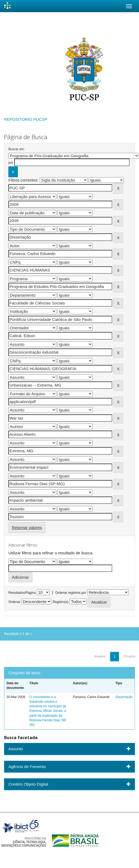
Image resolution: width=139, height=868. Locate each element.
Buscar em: (17, 149)
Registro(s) (60, 602)
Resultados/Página (22, 593)
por (11, 163)
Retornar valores (27, 527)
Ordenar (14, 602)
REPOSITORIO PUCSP (26, 119)
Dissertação (124, 697)
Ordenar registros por (71, 593)
